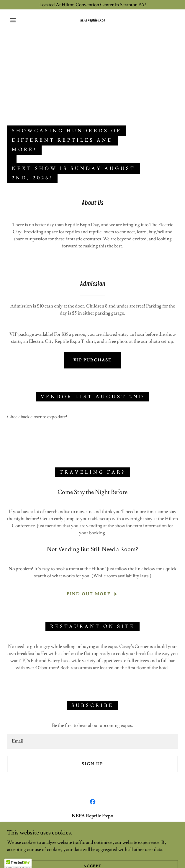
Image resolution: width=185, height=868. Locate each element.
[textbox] (92, 741)
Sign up (92, 764)
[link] (92, 20)
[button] (16, 20)
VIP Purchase (92, 360)
